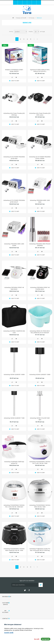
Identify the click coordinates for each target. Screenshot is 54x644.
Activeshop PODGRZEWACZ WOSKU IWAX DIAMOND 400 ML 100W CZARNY (14, 550)
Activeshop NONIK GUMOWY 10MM (14, 374)
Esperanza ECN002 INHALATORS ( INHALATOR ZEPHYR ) (40, 70)
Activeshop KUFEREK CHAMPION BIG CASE (14, 332)
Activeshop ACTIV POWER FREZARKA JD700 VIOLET (14, 201)
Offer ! (5, 45)
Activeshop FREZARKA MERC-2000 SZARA (14, 245)
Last (37, 39)
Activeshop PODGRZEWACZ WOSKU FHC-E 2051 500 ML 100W (40, 462)
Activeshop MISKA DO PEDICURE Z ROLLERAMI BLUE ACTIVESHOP (40, 332)
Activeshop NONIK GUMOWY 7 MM (14, 418)
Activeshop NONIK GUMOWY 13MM (40, 374)
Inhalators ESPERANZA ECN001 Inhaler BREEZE (14, 70)
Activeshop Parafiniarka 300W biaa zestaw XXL (14, 462)
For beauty (32, 18)
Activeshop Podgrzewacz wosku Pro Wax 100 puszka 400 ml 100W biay (40, 550)
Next (34, 39)
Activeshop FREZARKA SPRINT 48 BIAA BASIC (14, 288)
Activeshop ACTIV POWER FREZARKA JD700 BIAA (14, 158)
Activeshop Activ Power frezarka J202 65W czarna (40, 114)
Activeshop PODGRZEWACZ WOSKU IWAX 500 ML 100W (40, 506)
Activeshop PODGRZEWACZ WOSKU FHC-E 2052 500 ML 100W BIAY (14, 506)
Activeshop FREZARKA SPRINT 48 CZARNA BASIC (40, 288)
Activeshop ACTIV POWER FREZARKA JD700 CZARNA (40, 158)
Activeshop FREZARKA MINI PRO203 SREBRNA (40, 245)
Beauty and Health (21, 18)
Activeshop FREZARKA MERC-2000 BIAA (40, 201)
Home (13, 18)
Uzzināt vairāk (9, 633)
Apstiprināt (46, 639)
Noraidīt (37, 639)
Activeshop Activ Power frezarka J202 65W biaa (14, 114)
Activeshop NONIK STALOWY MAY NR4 (40, 419)
